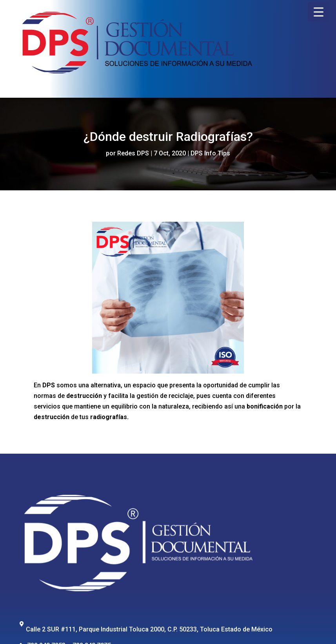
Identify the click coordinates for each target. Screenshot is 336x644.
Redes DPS (133, 153)
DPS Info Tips (210, 153)
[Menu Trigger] (319, 12)
